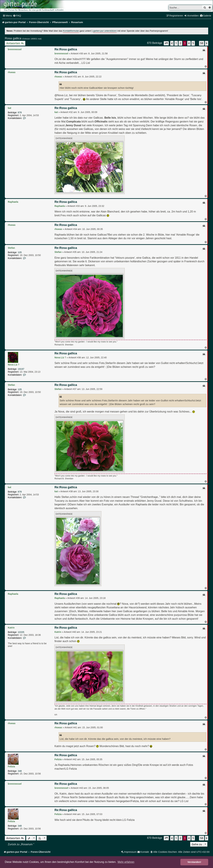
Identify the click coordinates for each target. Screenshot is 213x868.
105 (20, 252)
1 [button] (176, 43)
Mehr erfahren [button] (126, 862)
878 (20, 112)
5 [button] (193, 43)
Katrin (11, 628)
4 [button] (189, 43)
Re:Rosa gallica (66, 49)
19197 (21, 369)
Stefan (11, 248)
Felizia (11, 766)
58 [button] (202, 43)
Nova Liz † (14, 365)
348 (20, 771)
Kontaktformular (71, 31)
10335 (21, 632)
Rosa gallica (13, 38)
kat (9, 108)
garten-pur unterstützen (105, 31)
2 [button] (180, 43)
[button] (166, 43)
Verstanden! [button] (194, 862)
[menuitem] (17, 16)
